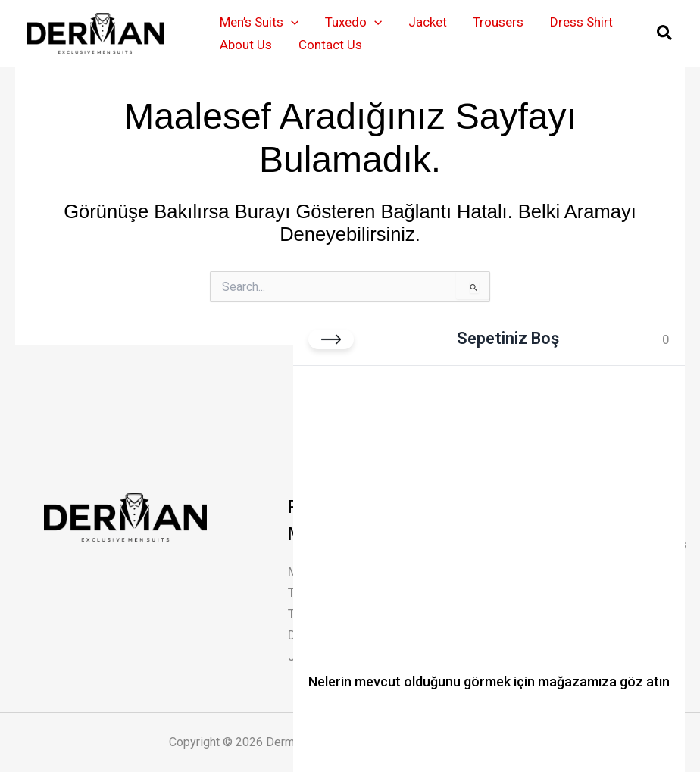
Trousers (497, 22)
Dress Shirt (579, 22)
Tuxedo (353, 22)
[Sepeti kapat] (331, 339)
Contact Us (330, 45)
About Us (246, 45)
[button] (291, 22)
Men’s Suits (259, 22)
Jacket (426, 22)
